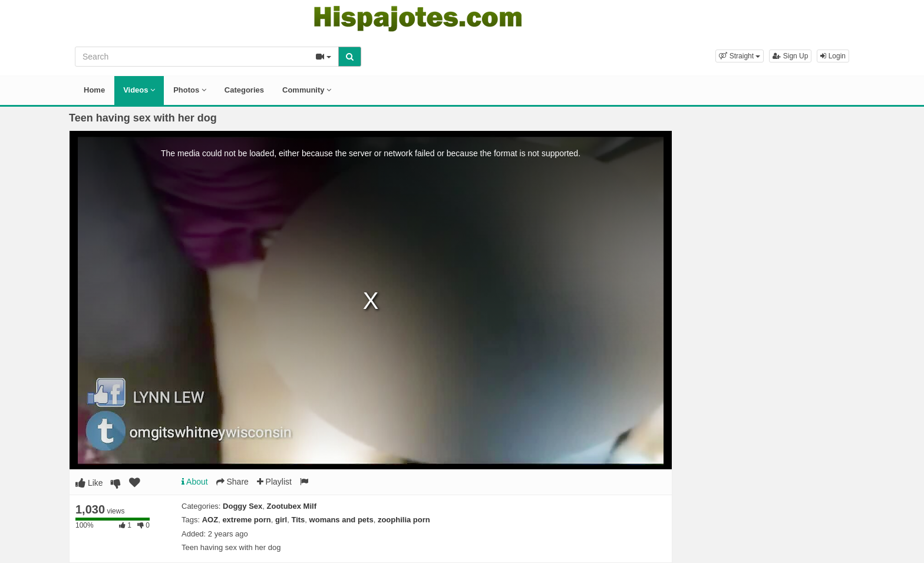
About (195, 482)
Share (232, 482)
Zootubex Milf (292, 506)
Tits (298, 520)
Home (94, 90)
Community (307, 90)
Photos (190, 90)
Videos (139, 90)
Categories (244, 90)
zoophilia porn (404, 520)
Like (89, 483)
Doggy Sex (242, 506)
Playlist (274, 482)
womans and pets (341, 520)
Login (833, 56)
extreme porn (246, 520)
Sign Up (790, 56)
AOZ (210, 520)
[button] (740, 56)
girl (281, 520)
